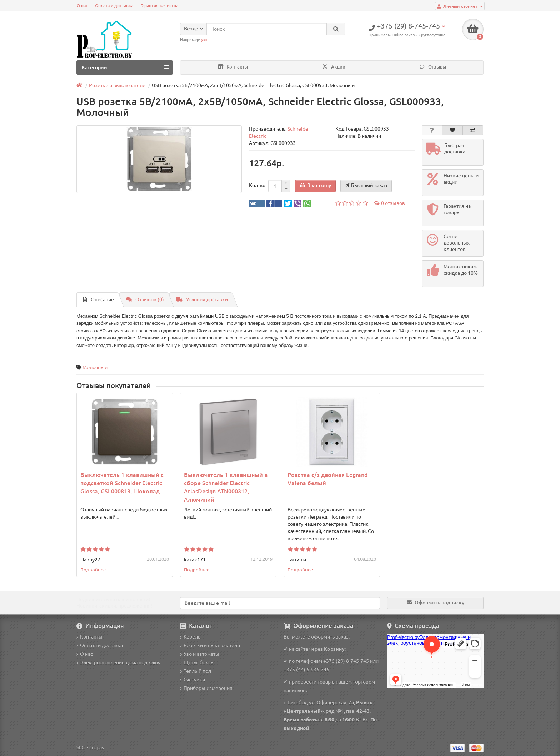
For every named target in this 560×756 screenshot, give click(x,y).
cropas (97, 747)
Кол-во (257, 185)
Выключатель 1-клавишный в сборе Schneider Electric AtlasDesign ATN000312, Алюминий (226, 487)
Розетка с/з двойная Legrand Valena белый (328, 479)
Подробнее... (95, 570)
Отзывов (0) (145, 299)
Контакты (233, 67)
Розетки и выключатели (210, 645)
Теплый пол (196, 671)
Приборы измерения (206, 688)
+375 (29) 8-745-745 (346, 661)
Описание (99, 299)
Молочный (95, 367)
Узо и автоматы (200, 654)
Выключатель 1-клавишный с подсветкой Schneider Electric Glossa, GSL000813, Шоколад (122, 483)
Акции (334, 67)
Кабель (190, 637)
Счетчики (192, 680)
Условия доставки (202, 299)
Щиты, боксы (197, 662)
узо (204, 40)
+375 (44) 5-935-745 (306, 670)
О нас (82, 6)
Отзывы (433, 67)
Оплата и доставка (114, 6)
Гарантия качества (159, 6)
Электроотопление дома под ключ (118, 662)
